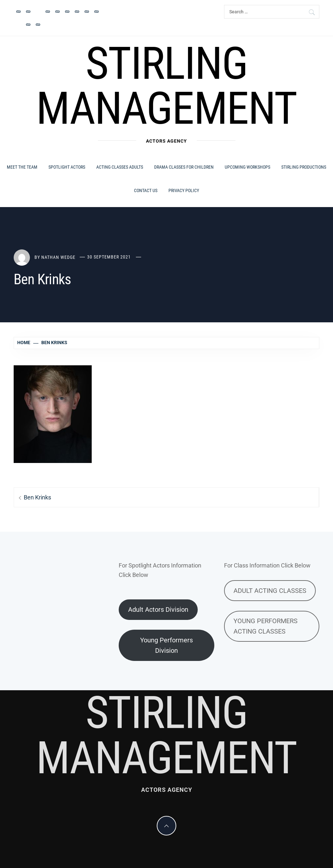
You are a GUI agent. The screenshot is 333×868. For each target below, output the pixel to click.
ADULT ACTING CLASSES (270, 591)
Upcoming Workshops (247, 167)
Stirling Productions (304, 167)
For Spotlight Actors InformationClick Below (160, 570)
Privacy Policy (184, 190)
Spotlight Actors (67, 167)
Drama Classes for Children (184, 167)
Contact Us (146, 190)
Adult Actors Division (158, 609)
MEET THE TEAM (22, 167)
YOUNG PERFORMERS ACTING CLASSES (266, 626)
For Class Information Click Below (267, 565)
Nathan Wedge (58, 257)
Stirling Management (166, 86)
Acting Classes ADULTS (120, 167)
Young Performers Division (166, 645)
